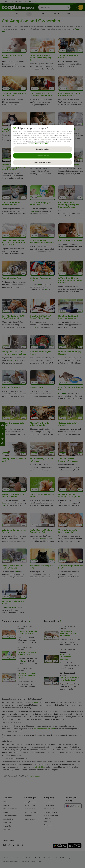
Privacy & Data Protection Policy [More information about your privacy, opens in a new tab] (39, 144)
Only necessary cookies (43, 162)
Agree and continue (43, 156)
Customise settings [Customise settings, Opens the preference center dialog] (42, 149)
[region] (43, 146)
